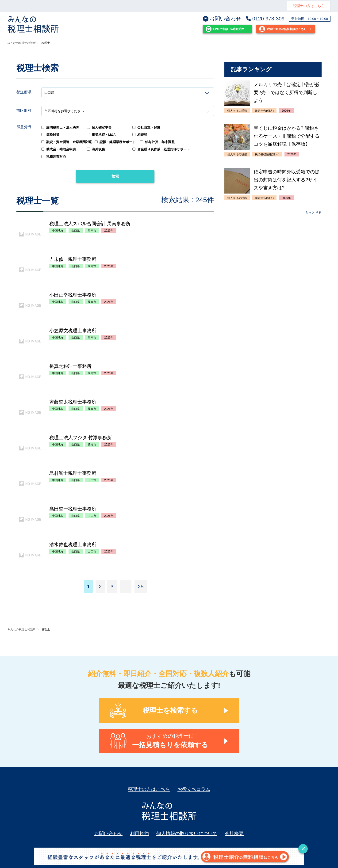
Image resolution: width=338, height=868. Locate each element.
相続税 (140, 135)
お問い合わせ (222, 19)
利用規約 (139, 834)
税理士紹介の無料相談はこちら (283, 29)
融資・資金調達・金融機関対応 (67, 142)
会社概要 (234, 834)
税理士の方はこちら (309, 6)
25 (141, 587)
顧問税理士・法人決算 (60, 127)
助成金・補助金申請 (59, 149)
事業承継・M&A (101, 135)
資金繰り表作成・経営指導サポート (161, 149)
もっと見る (313, 213)
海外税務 (96, 149)
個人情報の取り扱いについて (187, 834)
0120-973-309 (265, 19)
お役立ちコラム (194, 789)
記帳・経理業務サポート (115, 142)
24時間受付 (225, 29)
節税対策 (50, 135)
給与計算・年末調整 (157, 142)
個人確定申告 (99, 127)
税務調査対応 (54, 156)
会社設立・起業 (146, 127)
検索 (115, 176)
